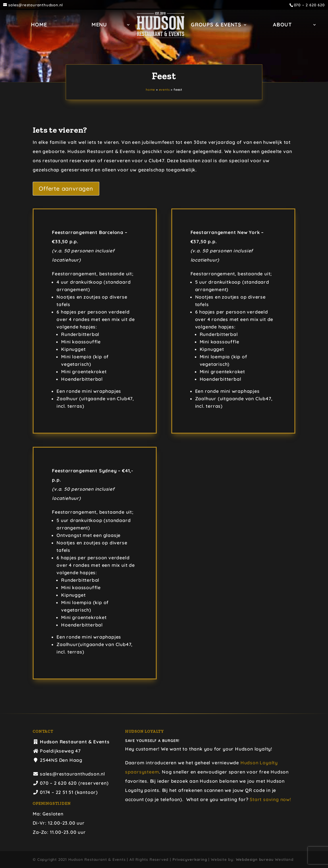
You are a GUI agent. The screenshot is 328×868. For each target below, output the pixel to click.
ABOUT (161, 42)
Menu (129, 25)
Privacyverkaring (190, 859)
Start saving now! (270, 799)
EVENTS (164, 90)
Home (68, 25)
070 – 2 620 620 (309, 5)
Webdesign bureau (255, 859)
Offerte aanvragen (66, 189)
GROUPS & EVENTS (250, 25)
